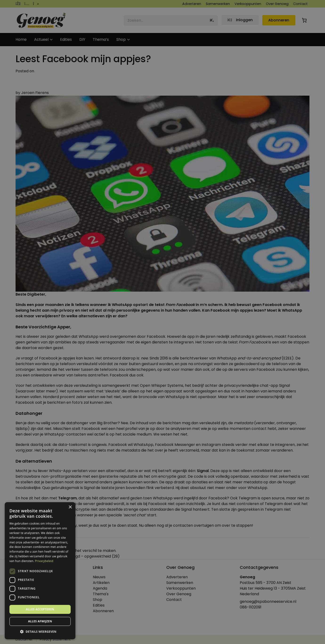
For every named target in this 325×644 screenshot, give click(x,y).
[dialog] (162, 322)
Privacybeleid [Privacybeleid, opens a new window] (44, 561)
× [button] (70, 507)
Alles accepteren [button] (40, 609)
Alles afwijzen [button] (40, 621)
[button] (40, 632)
